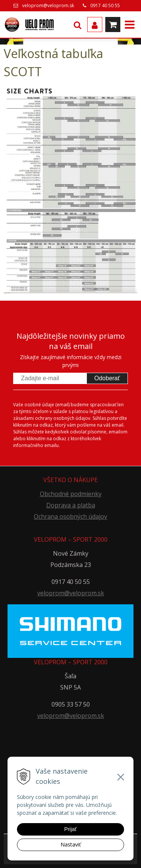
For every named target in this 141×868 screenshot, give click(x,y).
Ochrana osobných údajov (70, 516)
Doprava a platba (71, 505)
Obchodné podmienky (71, 494)
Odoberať (107, 378)
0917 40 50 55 (105, 5)
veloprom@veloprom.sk (48, 5)
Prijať (70, 829)
